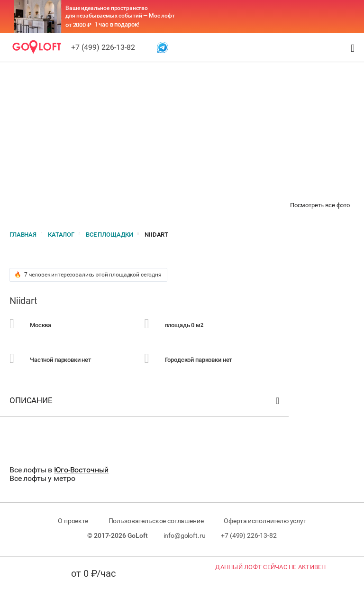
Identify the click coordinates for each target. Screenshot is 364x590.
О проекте (73, 521)
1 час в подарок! (117, 24)
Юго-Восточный (81, 470)
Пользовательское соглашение (156, 521)
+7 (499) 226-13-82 (103, 47)
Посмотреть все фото (320, 205)
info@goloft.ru (185, 535)
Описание (146, 402)
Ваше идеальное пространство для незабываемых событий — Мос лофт (120, 12)
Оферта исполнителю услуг (265, 521)
